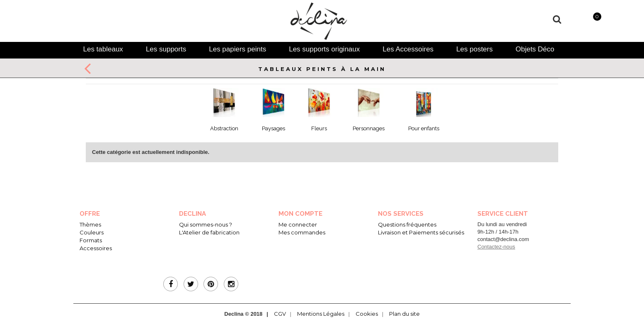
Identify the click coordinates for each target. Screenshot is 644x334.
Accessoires (96, 248)
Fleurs (319, 128)
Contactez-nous (496, 247)
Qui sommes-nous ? (206, 224)
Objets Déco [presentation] (535, 49)
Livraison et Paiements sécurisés (421, 232)
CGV (280, 314)
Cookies (367, 314)
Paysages (274, 128)
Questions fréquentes (407, 224)
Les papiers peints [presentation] (237, 49)
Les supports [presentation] (166, 49)
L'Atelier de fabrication (209, 232)
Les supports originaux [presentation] (324, 49)
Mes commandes (302, 232)
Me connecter (298, 224)
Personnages (369, 128)
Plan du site (404, 314)
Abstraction (224, 128)
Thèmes (90, 224)
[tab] (103, 49)
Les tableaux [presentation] (103, 49)
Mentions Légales (321, 314)
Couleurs (92, 232)
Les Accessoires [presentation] (408, 49)
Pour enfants (424, 128)
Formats (91, 240)
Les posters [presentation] (475, 49)
